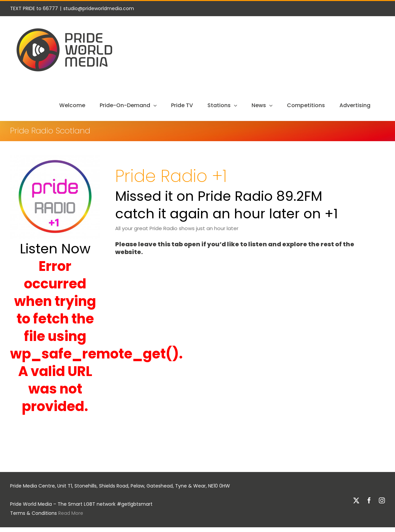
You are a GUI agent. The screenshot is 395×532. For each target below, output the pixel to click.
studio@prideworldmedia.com (99, 8)
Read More (71, 513)
